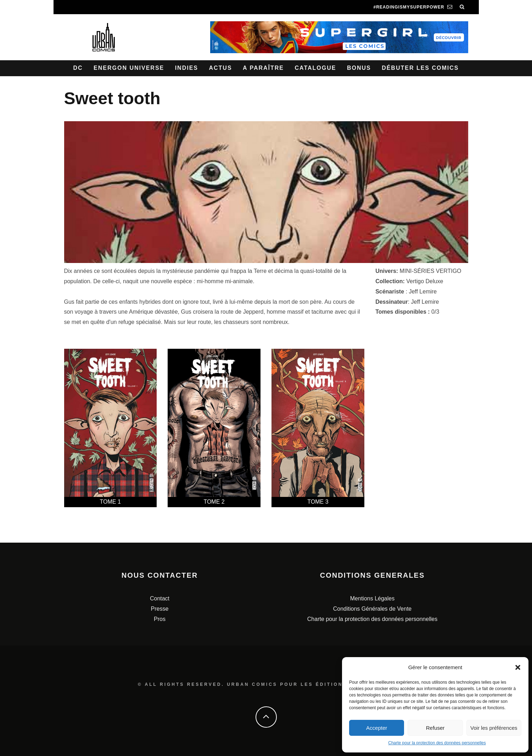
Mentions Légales (372, 598)
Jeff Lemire (423, 292)
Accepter (377, 728)
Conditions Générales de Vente (372, 609)
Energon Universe (129, 68)
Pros (160, 619)
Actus (220, 68)
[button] (518, 667)
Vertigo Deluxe (425, 281)
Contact (160, 598)
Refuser (435, 728)
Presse (160, 609)
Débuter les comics (420, 68)
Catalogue (315, 68)
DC (78, 68)
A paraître (263, 68)
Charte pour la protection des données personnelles (437, 743)
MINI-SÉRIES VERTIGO (431, 271)
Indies (187, 68)
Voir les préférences (494, 728)
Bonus (359, 68)
